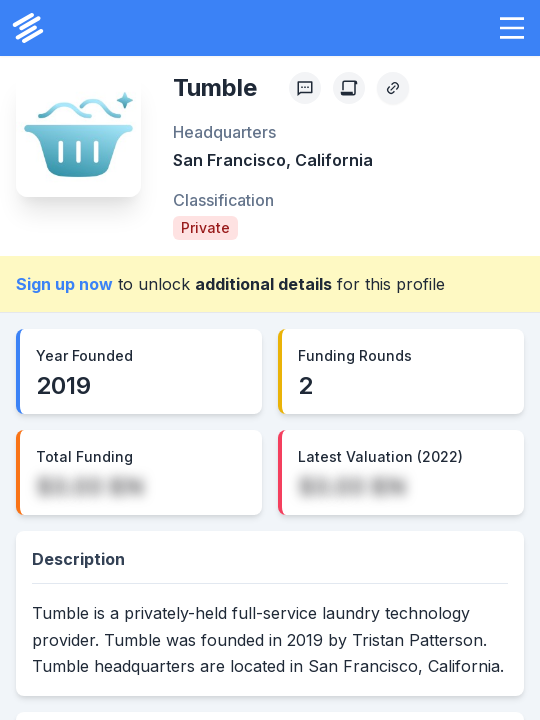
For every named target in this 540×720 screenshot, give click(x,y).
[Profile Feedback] (305, 88)
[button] (512, 28)
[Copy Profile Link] (393, 88)
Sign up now (64, 284)
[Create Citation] (349, 88)
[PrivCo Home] (28, 28)
